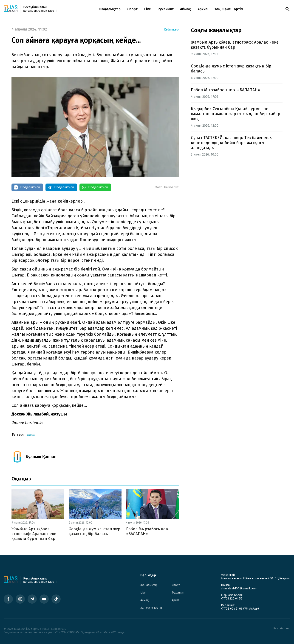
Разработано (282, 629)
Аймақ (185, 9)
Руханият (166, 9)
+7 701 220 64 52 (232, 598)
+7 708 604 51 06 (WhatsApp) (240, 609)
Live (148, 9)
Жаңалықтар (110, 9)
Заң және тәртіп (229, 9)
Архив (203, 9)
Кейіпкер (171, 29)
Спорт (132, 9)
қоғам (31, 435)
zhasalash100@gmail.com (239, 588)
